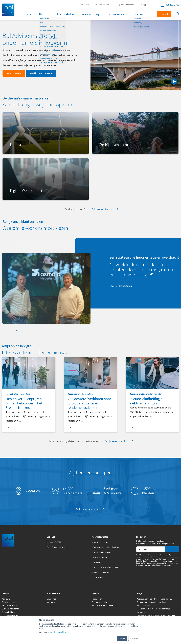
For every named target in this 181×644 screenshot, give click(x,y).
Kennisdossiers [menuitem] (116, 14)
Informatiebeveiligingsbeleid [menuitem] (105, 567)
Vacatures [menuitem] (51, 602)
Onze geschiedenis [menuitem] (99, 602)
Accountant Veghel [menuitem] (101, 572)
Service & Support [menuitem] (102, 5)
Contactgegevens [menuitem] (100, 542)
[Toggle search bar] (177, 14)
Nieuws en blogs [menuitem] (91, 14)
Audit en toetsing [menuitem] (9, 602)
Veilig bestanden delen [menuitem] (125, 5)
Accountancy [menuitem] (7, 599)
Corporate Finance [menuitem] (9, 612)
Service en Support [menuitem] (100, 557)
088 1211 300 (170, 5)
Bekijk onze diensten (41, 73)
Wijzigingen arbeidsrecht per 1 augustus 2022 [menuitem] (154, 599)
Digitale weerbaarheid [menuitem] (10, 615)
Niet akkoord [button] (135, 638)
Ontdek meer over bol (88, 509)
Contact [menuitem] (164, 14)
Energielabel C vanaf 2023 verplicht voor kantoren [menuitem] (156, 615)
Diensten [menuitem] (44, 14)
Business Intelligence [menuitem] (10, 609)
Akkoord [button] (122, 638)
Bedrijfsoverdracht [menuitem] (9, 605)
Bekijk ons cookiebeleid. (60, 632)
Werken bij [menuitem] (85, 5)
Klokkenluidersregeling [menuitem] (103, 552)
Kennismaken (14, 73)
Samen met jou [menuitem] (53, 599)
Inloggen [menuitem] (145, 5)
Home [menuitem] (28, 14)
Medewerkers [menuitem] (97, 599)
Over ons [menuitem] (138, 14)
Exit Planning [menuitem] (98, 577)
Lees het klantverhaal (121, 286)
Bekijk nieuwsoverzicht (116, 441)
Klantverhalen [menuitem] (65, 14)
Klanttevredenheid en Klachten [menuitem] (106, 547)
